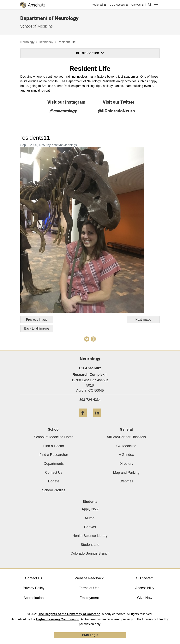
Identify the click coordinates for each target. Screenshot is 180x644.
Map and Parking (126, 473)
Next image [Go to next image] (143, 320)
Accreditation (34, 598)
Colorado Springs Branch (90, 553)
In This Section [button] (90, 53)
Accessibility (145, 588)
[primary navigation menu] (156, 5)
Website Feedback (89, 578)
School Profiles (54, 490)
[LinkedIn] (97, 419)
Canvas (90, 527)
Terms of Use (89, 588)
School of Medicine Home (54, 437)
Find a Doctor (54, 446)
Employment (89, 598)
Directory (126, 464)
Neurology (27, 42)
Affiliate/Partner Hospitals (126, 437)
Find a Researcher (54, 455)
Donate (54, 481)
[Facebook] (83, 419)
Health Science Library (90, 536)
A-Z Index (126, 455)
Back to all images (37, 328)
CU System (145, 578)
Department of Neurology (49, 18)
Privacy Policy (34, 588)
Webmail (126, 481)
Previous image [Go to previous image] (37, 320)
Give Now (145, 598)
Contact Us (54, 473)
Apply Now (90, 509)
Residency (46, 42)
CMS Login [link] (90, 635)
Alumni (90, 518)
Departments (54, 464)
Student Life (90, 545)
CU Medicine (126, 446)
